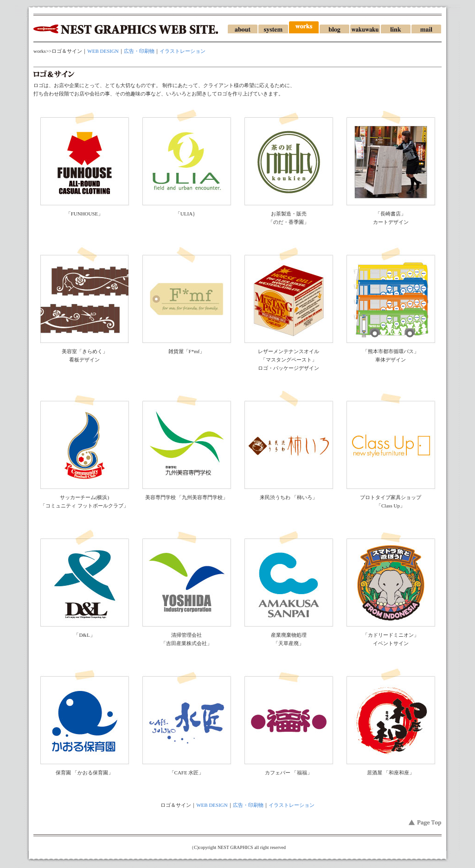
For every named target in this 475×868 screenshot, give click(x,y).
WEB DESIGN (103, 51)
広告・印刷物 (139, 51)
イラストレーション (183, 51)
